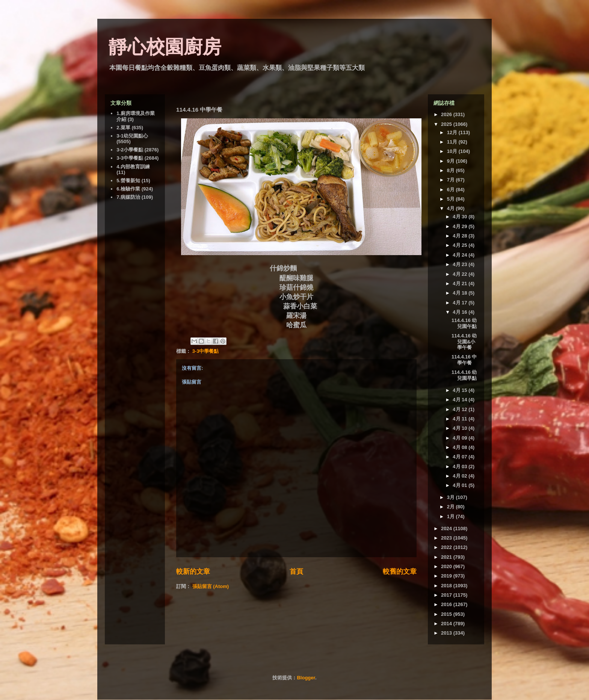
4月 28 (461, 236)
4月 (452, 208)
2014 (447, 624)
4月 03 (461, 466)
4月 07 (461, 457)
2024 (447, 528)
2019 (447, 576)
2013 (447, 633)
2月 (452, 507)
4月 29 (461, 226)
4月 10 (461, 428)
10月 (453, 151)
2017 (447, 595)
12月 (453, 132)
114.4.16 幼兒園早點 (464, 375)
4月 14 (461, 400)
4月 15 (461, 390)
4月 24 (461, 255)
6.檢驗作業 (128, 189)
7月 (452, 180)
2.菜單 (123, 128)
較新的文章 (193, 571)
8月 (452, 170)
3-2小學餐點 (130, 150)
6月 (452, 190)
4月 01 (461, 485)
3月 (452, 497)
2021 (447, 557)
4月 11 (461, 419)
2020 (447, 566)
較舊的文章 (400, 571)
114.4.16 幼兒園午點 (464, 323)
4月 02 (461, 476)
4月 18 (461, 293)
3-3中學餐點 (206, 351)
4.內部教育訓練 (133, 167)
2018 (447, 586)
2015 (447, 614)
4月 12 (461, 409)
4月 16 (461, 312)
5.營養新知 (128, 181)
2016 (447, 604)
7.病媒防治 (128, 197)
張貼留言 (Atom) (211, 586)
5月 (452, 199)
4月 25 (461, 245)
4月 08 (461, 447)
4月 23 (461, 264)
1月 (452, 516)
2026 (447, 114)
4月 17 (461, 303)
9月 (452, 161)
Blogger (306, 678)
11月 (453, 142)
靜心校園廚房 (165, 47)
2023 (447, 538)
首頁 (296, 571)
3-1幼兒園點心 (132, 136)
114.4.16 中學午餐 (464, 360)
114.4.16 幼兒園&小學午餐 (464, 342)
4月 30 (461, 217)
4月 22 (461, 274)
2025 (447, 124)
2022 (447, 547)
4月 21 (461, 283)
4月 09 (461, 438)
